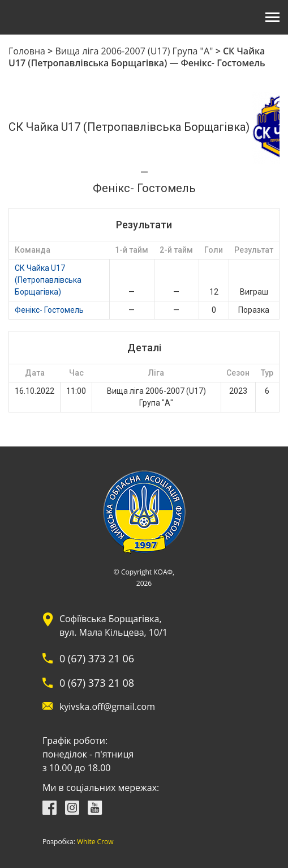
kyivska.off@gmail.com (107, 707)
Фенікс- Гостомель (49, 310)
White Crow (95, 842)
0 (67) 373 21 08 (97, 683)
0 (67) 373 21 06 (97, 658)
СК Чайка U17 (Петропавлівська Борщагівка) (48, 280)
